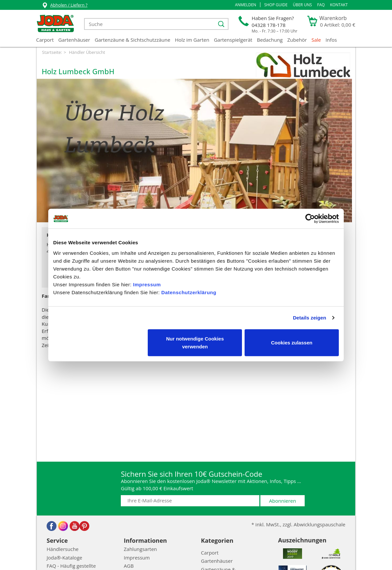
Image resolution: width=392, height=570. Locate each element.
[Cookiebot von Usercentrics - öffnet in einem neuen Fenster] (310, 219)
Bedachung (270, 40)
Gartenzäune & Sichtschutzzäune (132, 40)
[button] (246, 5)
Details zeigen (309, 318)
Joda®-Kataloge (64, 558)
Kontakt (339, 5)
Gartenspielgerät (233, 40)
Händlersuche (63, 549)
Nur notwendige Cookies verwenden (195, 342)
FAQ (321, 5)
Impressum (147, 284)
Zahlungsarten (140, 549)
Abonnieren (283, 501)
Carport (45, 40)
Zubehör (297, 40)
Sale (316, 40)
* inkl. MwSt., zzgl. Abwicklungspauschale (298, 524)
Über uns (302, 5)
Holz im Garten (192, 40)
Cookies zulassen (292, 342)
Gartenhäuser (74, 40)
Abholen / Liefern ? (65, 6)
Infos (331, 40)
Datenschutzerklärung (189, 292)
